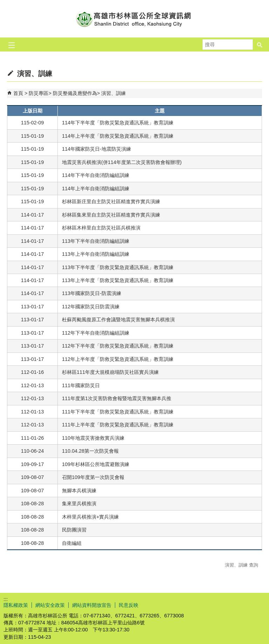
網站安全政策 (50, 605)
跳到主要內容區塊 (4, 4)
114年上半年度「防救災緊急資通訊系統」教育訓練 (118, 136)
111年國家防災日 (81, 385)
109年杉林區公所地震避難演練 (96, 464)
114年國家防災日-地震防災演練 (96, 149)
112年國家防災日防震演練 (91, 307)
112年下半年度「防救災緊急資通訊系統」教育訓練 (118, 346)
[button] (260, 44)
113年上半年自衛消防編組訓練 (96, 254)
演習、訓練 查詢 (242, 565)
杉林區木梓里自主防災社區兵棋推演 (101, 228)
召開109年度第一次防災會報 (93, 477)
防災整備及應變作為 (75, 93)
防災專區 (39, 93)
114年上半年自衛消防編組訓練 (96, 189)
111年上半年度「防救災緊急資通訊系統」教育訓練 (118, 425)
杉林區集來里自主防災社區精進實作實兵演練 (111, 215)
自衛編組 (72, 543)
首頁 (18, 93)
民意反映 (129, 605)
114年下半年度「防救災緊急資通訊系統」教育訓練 (118, 123)
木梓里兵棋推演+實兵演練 (90, 517)
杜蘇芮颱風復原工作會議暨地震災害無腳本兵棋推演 (118, 320)
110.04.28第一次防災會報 (90, 451)
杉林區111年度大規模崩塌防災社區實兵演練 (110, 372)
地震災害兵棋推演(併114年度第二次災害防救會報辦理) (122, 162)
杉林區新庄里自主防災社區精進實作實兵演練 (111, 201)
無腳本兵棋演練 (79, 491)
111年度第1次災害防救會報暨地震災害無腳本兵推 (117, 398)
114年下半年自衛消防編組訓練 (96, 175)
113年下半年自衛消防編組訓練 (96, 241)
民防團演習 (74, 530)
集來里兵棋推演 (79, 503)
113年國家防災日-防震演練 (92, 293)
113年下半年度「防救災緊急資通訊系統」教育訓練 (118, 267)
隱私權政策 (16, 605)
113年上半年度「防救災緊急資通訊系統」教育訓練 (118, 280)
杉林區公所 (134, 19)
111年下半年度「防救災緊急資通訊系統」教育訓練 (118, 412)
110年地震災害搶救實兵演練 (93, 438)
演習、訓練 (113, 93)
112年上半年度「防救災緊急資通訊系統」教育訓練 (118, 359)
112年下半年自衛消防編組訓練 (96, 333)
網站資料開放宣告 (92, 605)
